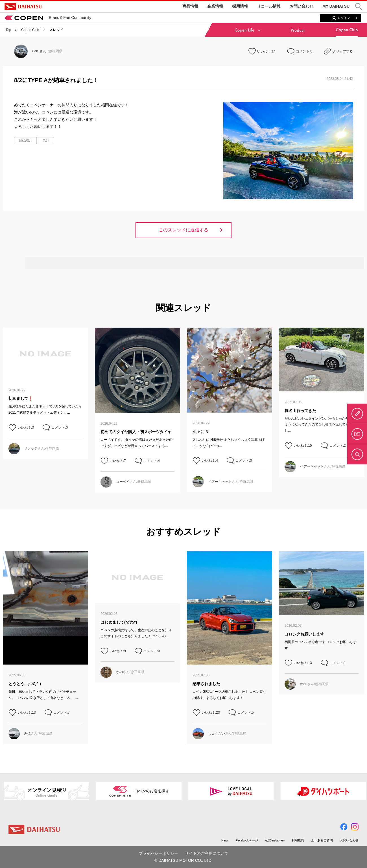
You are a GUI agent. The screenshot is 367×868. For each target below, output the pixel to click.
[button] (359, 7)
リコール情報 (269, 6)
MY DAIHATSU (336, 6)
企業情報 (215, 6)
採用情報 (240, 6)
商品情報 (190, 6)
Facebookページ (247, 840)
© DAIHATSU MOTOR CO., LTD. (183, 860)
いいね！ (264, 51)
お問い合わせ (302, 6)
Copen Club (30, 30)
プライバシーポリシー (158, 853)
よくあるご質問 (322, 840)
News (225, 840)
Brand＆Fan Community (48, 17)
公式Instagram (275, 840)
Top (8, 30)
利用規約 (298, 840)
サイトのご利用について (207, 853)
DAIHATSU (23, 6)
